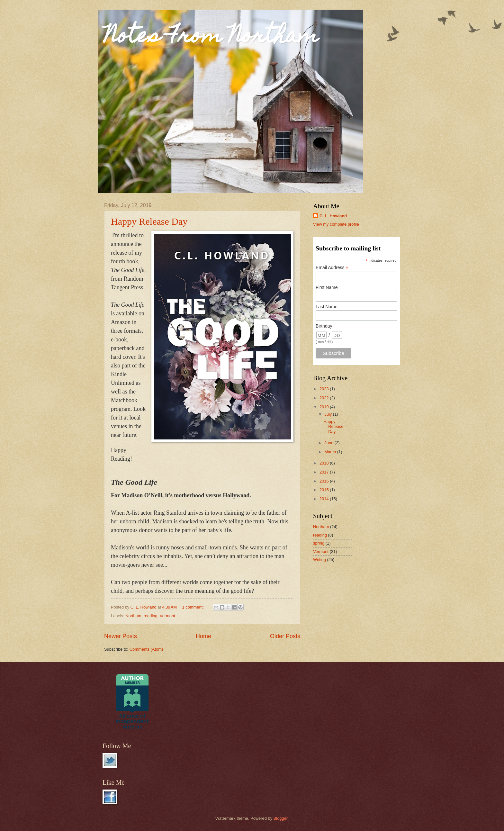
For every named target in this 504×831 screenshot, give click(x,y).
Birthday (324, 326)
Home (203, 636)
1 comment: (194, 607)
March (331, 452)
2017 (325, 472)
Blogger (281, 818)
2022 (325, 398)
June (329, 443)
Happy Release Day (149, 221)
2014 (325, 499)
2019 (325, 407)
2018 (325, 463)
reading (151, 616)
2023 (325, 389)
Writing (319, 560)
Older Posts (285, 636)
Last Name (327, 307)
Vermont (167, 616)
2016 (325, 481)
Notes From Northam (211, 37)
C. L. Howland (333, 216)
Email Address (332, 268)
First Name (327, 287)
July (328, 414)
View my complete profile (336, 224)
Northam (133, 616)
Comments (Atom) (146, 649)
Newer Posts (121, 636)
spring (319, 543)
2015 (325, 490)
